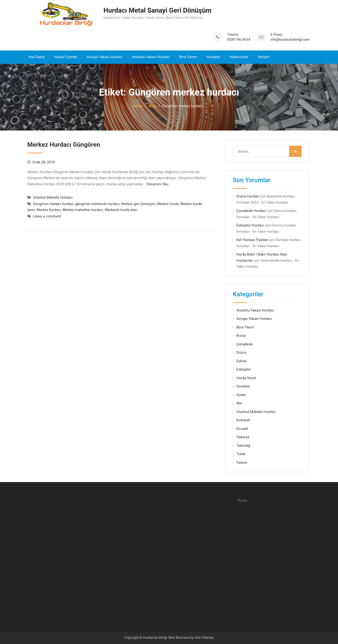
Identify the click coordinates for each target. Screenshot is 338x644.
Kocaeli (242, 428)
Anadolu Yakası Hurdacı (151, 57)
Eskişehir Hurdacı (250, 225)
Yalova (242, 462)
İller (239, 403)
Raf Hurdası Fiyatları (253, 240)
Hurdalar (213, 57)
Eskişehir (244, 369)
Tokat (241, 454)
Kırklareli (243, 420)
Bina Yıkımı (188, 57)
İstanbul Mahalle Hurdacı (53, 197)
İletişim (264, 57)
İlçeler (241, 395)
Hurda (242, 500)
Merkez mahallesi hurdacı (83, 210)
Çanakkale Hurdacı (251, 211)
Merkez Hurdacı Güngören (64, 144)
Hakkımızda (239, 57)
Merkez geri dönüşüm (138, 204)
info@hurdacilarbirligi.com (290, 39)
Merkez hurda (168, 204)
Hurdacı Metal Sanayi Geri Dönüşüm (158, 10)
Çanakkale (245, 344)
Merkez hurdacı (49, 210)
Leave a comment (47, 216)
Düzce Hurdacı (248, 196)
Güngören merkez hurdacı (53, 204)
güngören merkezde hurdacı (97, 204)
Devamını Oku (157, 184)
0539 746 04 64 (239, 39)
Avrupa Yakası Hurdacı (105, 57)
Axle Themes (204, 637)
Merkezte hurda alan (121, 210)
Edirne (242, 361)
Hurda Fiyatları (66, 57)
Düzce (241, 352)
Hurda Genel (246, 378)
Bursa (241, 335)
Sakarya (243, 437)
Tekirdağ (243, 445)
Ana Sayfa (37, 57)
